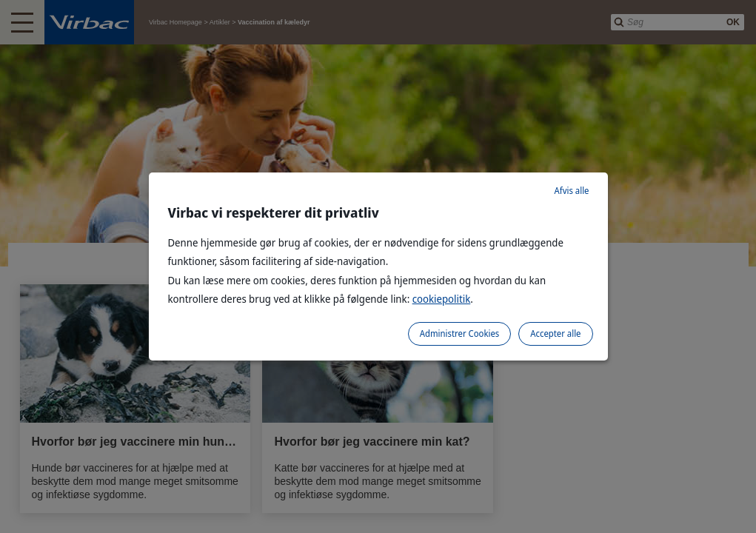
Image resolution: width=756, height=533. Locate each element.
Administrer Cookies (459, 333)
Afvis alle (572, 191)
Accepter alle (555, 333)
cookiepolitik (442, 299)
